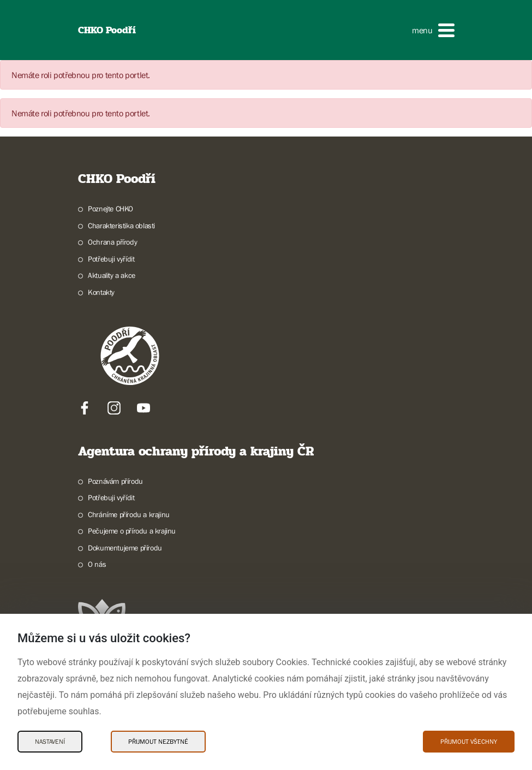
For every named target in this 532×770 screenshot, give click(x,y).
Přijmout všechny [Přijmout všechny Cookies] (469, 742)
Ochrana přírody (112, 242)
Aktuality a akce (112, 275)
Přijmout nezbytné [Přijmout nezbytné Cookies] (158, 742)
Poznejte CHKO (110, 209)
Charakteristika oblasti (121, 226)
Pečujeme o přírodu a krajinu (132, 531)
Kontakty (101, 292)
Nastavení (50, 742)
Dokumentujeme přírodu (125, 548)
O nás (97, 564)
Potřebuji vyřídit (111, 259)
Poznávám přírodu (115, 481)
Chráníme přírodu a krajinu (129, 514)
